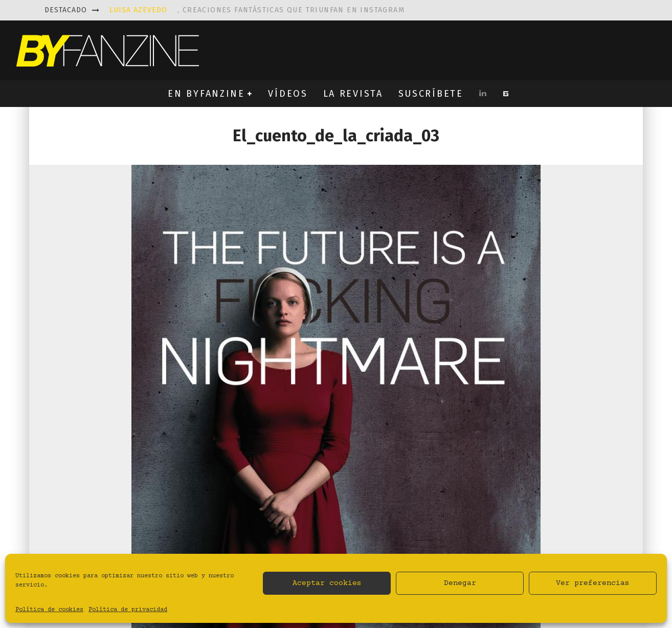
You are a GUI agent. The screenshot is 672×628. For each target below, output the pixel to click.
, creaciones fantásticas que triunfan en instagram (257, 10)
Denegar (460, 583)
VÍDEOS (288, 94)
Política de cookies (49, 610)
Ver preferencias (593, 583)
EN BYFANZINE (206, 94)
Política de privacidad (128, 610)
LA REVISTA (353, 94)
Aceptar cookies (327, 583)
